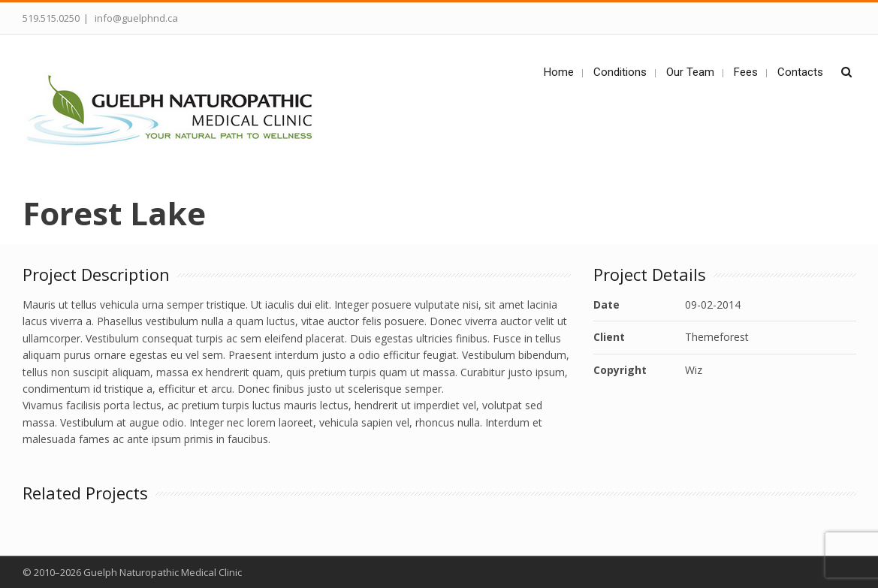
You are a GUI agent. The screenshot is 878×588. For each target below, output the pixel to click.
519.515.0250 (51, 18)
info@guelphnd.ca (135, 18)
